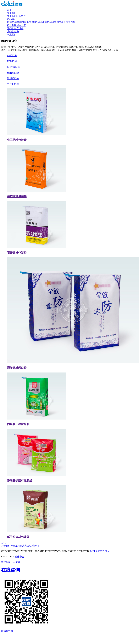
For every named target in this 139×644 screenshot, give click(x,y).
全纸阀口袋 (46, 22)
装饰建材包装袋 (17, 196)
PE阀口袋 (22, 22)
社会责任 (21, 16)
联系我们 (12, 35)
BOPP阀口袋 (33, 22)
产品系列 (15, 546)
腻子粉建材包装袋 (18, 537)
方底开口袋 (69, 22)
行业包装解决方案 (16, 25)
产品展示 (12, 19)
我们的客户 (13, 32)
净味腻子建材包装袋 (20, 480)
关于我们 (12, 13)
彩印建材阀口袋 (17, 368)
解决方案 (25, 546)
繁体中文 (20, 557)
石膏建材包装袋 (17, 253)
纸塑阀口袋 (58, 22)
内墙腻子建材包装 (18, 424)
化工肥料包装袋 (17, 140)
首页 (9, 10)
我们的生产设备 (15, 28)
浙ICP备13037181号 (99, 551)
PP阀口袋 (12, 22)
